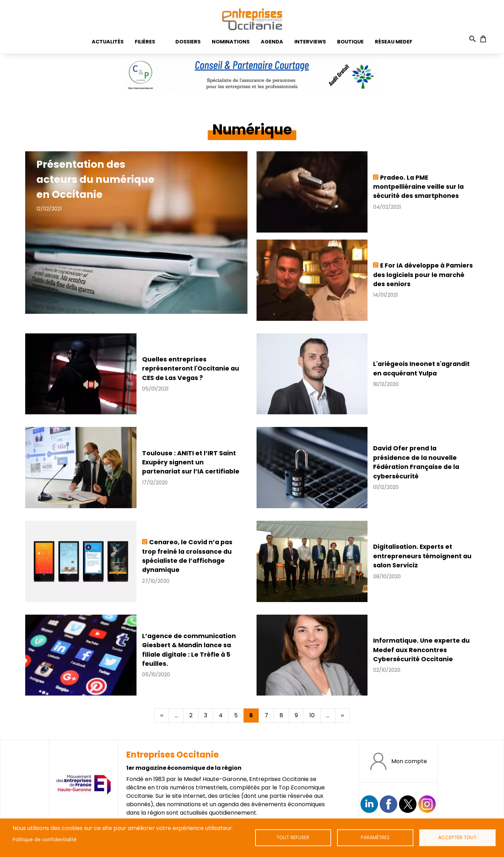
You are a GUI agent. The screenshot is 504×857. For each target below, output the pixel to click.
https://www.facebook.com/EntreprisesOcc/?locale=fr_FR (388, 804)
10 (315, 715)
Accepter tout (457, 838)
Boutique (350, 42)
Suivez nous (369, 804)
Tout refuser (293, 838)
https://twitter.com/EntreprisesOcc (408, 804)
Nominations (231, 42)
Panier (483, 39)
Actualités (108, 42)
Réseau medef (394, 42)
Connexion (492, 39)
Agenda (272, 42)
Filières (145, 42)
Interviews (310, 42)
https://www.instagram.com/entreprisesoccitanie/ (427, 804)
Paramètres (375, 838)
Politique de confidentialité (45, 840)
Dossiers (188, 42)
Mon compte (409, 761)
